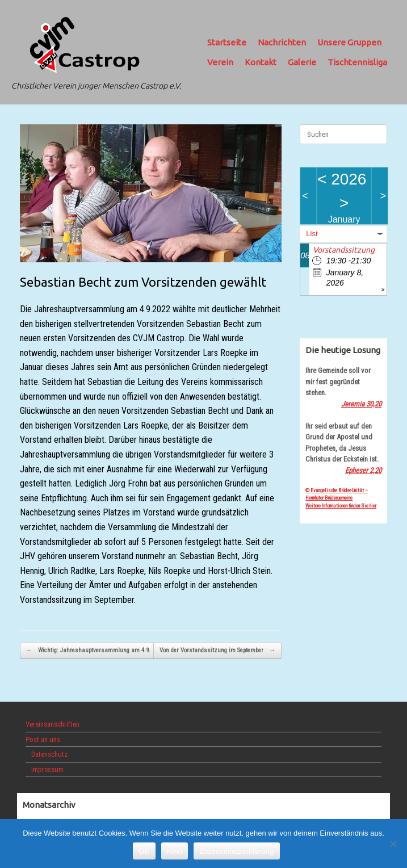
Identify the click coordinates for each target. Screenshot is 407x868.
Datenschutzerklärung (236, 851)
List (312, 234)
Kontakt (261, 62)
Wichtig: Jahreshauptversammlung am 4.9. (88, 651)
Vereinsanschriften (53, 724)
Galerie (302, 62)
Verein (220, 62)
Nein (175, 851)
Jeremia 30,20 (361, 404)
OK (144, 851)
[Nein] (393, 844)
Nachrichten (282, 42)
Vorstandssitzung (344, 250)
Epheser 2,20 (363, 470)
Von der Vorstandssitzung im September (217, 651)
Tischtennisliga (357, 62)
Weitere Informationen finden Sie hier (341, 506)
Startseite (227, 42)
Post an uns (43, 739)
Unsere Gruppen (349, 42)
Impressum (47, 770)
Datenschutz (49, 754)
